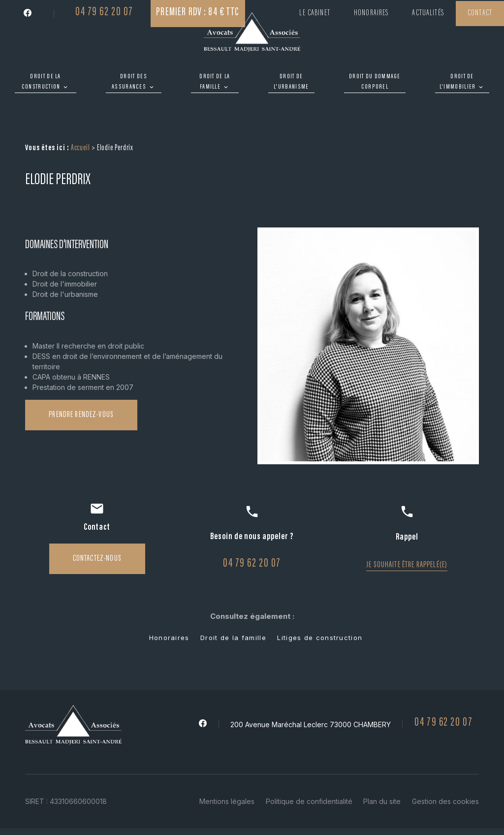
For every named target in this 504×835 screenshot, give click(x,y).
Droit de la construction (41, 82)
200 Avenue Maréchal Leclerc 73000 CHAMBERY (311, 696)
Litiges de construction (320, 609)
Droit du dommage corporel (375, 82)
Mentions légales (227, 773)
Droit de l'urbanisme (291, 82)
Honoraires (371, 13)
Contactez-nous (97, 530)
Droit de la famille (215, 82)
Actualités (428, 13)
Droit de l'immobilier (458, 82)
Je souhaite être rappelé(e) (407, 537)
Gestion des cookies (445, 773)
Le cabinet (315, 13)
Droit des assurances (129, 82)
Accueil (80, 120)
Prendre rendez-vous (81, 386)
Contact (480, 13)
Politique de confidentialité (309, 773)
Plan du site (382, 773)
